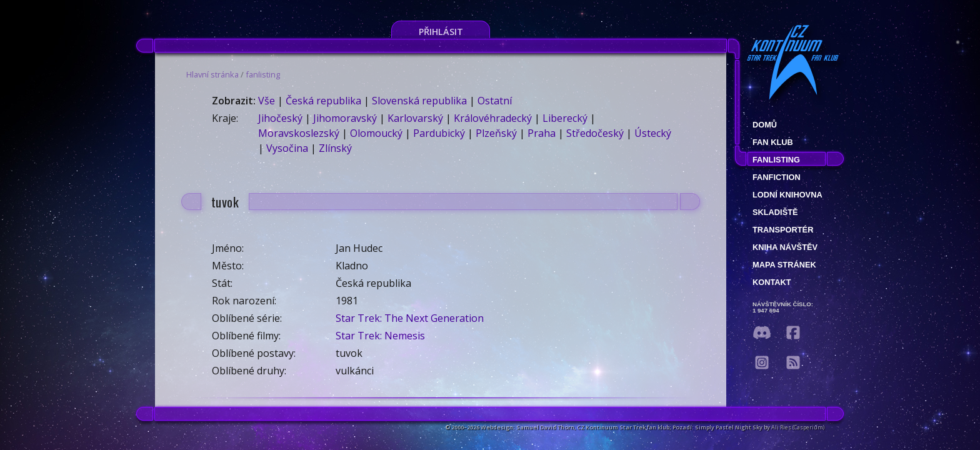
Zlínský (335, 148)
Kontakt (772, 282)
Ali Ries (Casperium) (798, 427)
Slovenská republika (419, 101)
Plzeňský (496, 133)
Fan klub (773, 142)
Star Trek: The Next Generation (410, 318)
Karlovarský (415, 118)
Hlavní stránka (212, 74)
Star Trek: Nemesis (380, 336)
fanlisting (263, 74)
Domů (765, 125)
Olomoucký (376, 133)
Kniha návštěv (785, 247)
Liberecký (565, 118)
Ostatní (495, 101)
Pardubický (439, 133)
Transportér (783, 230)
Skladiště (775, 212)
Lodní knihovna (787, 195)
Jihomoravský (345, 118)
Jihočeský (280, 118)
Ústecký (653, 133)
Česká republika (323, 101)
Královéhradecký (493, 118)
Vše (267, 101)
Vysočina (287, 148)
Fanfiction (777, 177)
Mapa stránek (784, 265)
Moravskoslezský (299, 133)
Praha (542, 133)
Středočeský (595, 133)
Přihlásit (441, 32)
